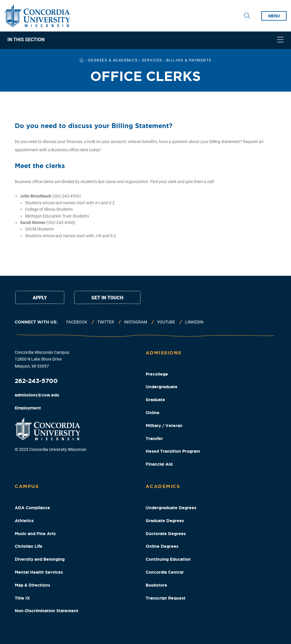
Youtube (166, 322)
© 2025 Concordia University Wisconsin (51, 449)
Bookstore (156, 585)
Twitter (106, 322)
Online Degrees (162, 546)
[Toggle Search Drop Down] (247, 16)
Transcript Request (166, 598)
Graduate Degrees (165, 521)
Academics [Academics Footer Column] (163, 486)
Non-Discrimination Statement (47, 611)
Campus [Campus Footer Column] (27, 486)
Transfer (154, 439)
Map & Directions (32, 585)
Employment (28, 408)
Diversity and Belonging (40, 559)
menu (274, 16)
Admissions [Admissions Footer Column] (164, 353)
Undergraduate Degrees (171, 508)
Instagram (136, 322)
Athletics (24, 521)
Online (153, 413)
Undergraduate (162, 387)
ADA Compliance (32, 508)
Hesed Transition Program (173, 451)
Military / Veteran (164, 426)
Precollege (157, 374)
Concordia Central (165, 572)
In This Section (26, 40)
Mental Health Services (39, 572)
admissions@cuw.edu (37, 395)
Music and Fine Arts (35, 534)
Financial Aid (159, 464)
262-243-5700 (36, 381)
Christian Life (29, 546)
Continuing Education (168, 559)
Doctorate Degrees (166, 534)
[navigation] (145, 40)
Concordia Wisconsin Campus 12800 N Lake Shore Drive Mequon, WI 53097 (42, 359)
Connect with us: (36, 322)
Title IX (22, 598)
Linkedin (194, 322)
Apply (40, 298)
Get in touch (107, 298)
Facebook (77, 322)
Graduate (155, 400)
